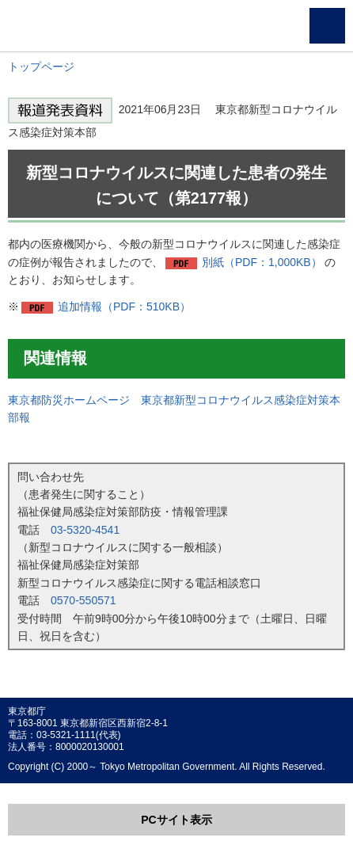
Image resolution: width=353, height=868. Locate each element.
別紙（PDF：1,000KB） (262, 262)
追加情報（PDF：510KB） (124, 306)
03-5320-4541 (85, 530)
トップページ (41, 67)
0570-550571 (84, 600)
